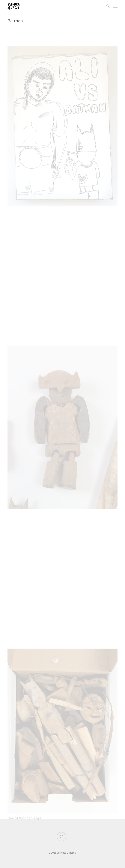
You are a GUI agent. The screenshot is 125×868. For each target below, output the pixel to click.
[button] (115, 6)
